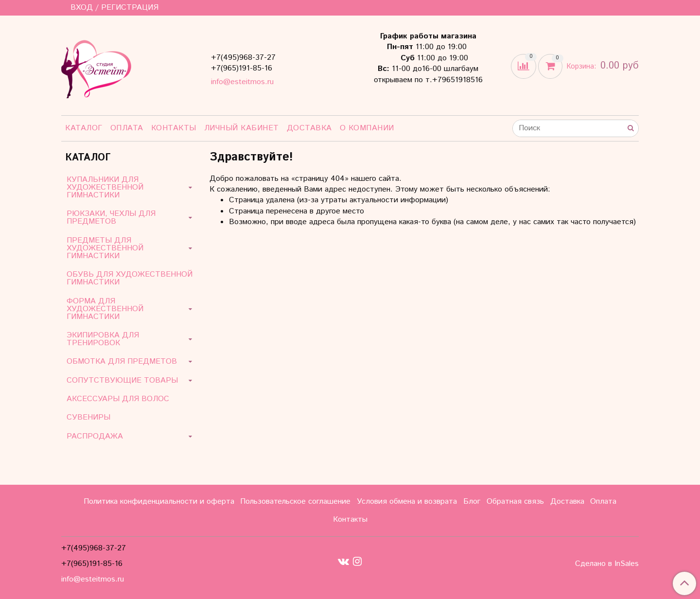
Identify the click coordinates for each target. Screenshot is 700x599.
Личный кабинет (242, 128)
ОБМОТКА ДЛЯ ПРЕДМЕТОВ (122, 361)
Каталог (84, 128)
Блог (472, 502)
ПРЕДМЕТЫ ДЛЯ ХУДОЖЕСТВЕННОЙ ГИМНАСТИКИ (105, 248)
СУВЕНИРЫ (88, 417)
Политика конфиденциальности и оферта (159, 502)
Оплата (127, 128)
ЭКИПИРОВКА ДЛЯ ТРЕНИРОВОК (103, 339)
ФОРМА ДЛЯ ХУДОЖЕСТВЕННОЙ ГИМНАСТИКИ (105, 309)
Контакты (174, 128)
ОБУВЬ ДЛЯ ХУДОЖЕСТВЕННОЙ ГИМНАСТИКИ (130, 278)
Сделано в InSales (607, 564)
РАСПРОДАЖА (95, 436)
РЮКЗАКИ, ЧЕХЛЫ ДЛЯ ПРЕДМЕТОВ (111, 218)
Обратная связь (515, 502)
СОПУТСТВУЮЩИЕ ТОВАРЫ (122, 380)
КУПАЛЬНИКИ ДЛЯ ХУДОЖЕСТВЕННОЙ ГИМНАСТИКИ (105, 187)
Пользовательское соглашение (295, 502)
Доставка (309, 128)
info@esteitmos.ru (242, 82)
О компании (367, 128)
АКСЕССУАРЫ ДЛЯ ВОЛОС (118, 399)
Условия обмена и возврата (407, 502)
